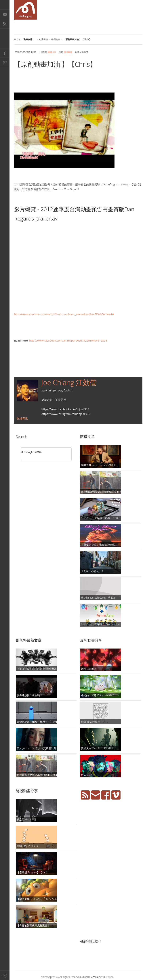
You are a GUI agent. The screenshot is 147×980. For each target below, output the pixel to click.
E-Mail (5, 14)
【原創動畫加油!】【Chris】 (55, 64)
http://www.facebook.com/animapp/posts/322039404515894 (68, 340)
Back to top (5, 975)
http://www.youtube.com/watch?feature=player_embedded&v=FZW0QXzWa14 (64, 314)
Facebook (5, 53)
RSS (5, 24)
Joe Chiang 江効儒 (69, 382)
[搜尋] (41, 452)
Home (17, 39)
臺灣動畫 (56, 39)
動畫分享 (44, 39)
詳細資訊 (22, 418)
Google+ (5, 63)
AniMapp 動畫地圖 (25, 10)
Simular (95, 977)
